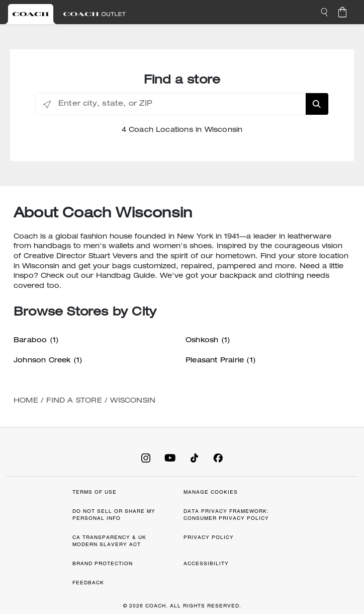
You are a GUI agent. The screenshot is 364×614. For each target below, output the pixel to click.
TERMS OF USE (95, 492)
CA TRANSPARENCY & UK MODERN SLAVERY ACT (109, 541)
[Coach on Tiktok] (194, 457)
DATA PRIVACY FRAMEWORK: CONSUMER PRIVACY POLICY (226, 515)
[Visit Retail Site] (31, 14)
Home (26, 401)
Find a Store (74, 401)
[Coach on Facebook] (218, 457)
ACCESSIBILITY (206, 563)
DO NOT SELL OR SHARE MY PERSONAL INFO (114, 515)
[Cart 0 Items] (342, 12)
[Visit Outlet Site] (95, 14)
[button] (324, 12)
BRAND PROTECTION (103, 563)
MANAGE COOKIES (211, 492)
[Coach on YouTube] (170, 457)
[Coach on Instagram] (146, 457)
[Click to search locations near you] (47, 104)
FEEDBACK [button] (88, 583)
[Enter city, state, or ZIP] (182, 104)
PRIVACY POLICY (209, 537)
